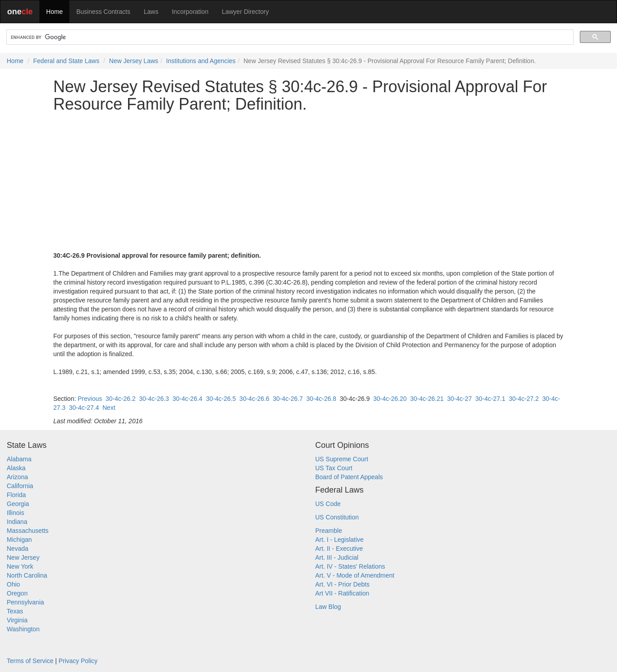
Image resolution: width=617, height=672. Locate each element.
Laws (151, 12)
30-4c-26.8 (321, 399)
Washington (23, 629)
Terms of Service (30, 661)
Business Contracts (103, 12)
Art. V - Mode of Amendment (355, 575)
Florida (16, 495)
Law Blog (328, 607)
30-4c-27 (459, 399)
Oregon (17, 593)
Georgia (18, 504)
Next (109, 408)
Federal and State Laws (66, 61)
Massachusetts (28, 531)
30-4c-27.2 (524, 399)
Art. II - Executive (339, 549)
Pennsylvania (25, 602)
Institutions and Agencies (201, 61)
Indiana (17, 522)
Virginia (17, 620)
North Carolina (27, 575)
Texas (15, 611)
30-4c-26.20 (390, 399)
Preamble (329, 531)
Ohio (13, 584)
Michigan (19, 540)
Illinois (15, 513)
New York (20, 566)
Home (54, 12)
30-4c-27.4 (84, 408)
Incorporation (190, 12)
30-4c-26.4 (187, 399)
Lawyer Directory (245, 12)
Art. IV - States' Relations (350, 566)
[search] (289, 37)
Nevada (17, 549)
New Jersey (23, 557)
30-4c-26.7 (288, 399)
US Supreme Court (342, 459)
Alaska (16, 468)
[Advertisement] (308, 182)
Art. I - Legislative (339, 540)
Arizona (17, 477)
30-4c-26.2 (121, 399)
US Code (328, 504)
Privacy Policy (78, 661)
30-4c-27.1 (491, 399)
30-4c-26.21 (427, 399)
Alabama (19, 459)
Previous (90, 399)
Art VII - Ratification (342, 593)
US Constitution (337, 517)
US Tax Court (334, 468)
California (20, 486)
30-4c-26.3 (154, 399)
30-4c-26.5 (221, 399)
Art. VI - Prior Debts (342, 584)
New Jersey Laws (134, 61)
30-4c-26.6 (255, 399)
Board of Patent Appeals (349, 477)
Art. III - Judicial (337, 557)
